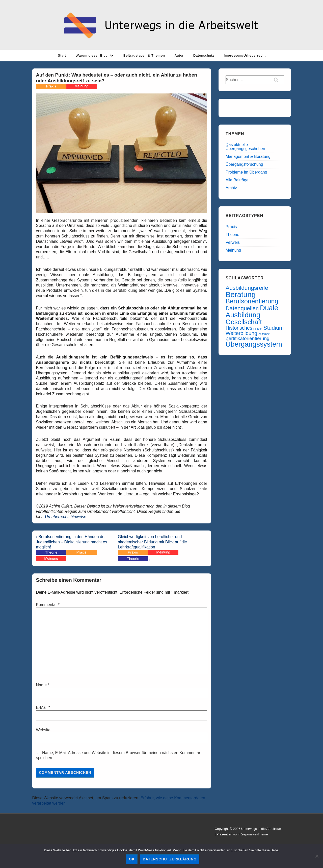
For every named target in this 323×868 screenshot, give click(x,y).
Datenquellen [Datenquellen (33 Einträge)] (242, 308)
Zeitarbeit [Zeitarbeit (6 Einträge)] (264, 334)
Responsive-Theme (254, 834)
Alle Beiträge (237, 180)
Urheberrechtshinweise (66, 517)
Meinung (233, 250)
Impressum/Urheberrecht (245, 55)
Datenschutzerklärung (170, 859)
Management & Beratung (248, 156)
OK (132, 859)
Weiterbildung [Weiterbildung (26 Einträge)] (241, 333)
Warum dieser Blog (96, 54)
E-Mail (42, 707)
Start (62, 55)
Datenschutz (204, 55)
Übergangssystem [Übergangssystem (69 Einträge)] (254, 344)
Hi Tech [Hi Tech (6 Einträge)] (258, 329)
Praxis (231, 227)
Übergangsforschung (244, 164)
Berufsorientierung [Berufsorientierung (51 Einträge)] (252, 301)
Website (43, 730)
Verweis (233, 242)
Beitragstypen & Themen (144, 55)
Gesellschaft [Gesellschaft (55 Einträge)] (244, 322)
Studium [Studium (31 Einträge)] (274, 328)
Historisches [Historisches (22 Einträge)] (239, 328)
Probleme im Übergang (246, 172)
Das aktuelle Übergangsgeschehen (245, 147)
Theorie (232, 235)
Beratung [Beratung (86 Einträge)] (241, 294)
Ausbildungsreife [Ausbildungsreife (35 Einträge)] (247, 288)
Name (42, 685)
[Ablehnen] (317, 856)
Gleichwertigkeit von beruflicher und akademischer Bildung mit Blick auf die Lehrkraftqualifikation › (152, 548)
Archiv (231, 188)
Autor (179, 55)
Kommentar (48, 605)
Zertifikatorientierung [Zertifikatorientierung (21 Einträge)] (248, 338)
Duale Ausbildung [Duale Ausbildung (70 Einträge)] (252, 311)
